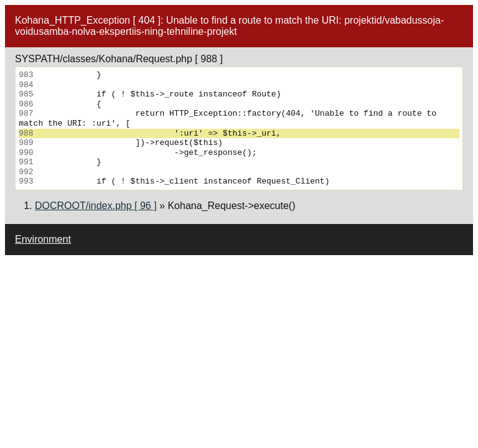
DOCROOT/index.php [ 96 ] (96, 206)
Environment (43, 239)
